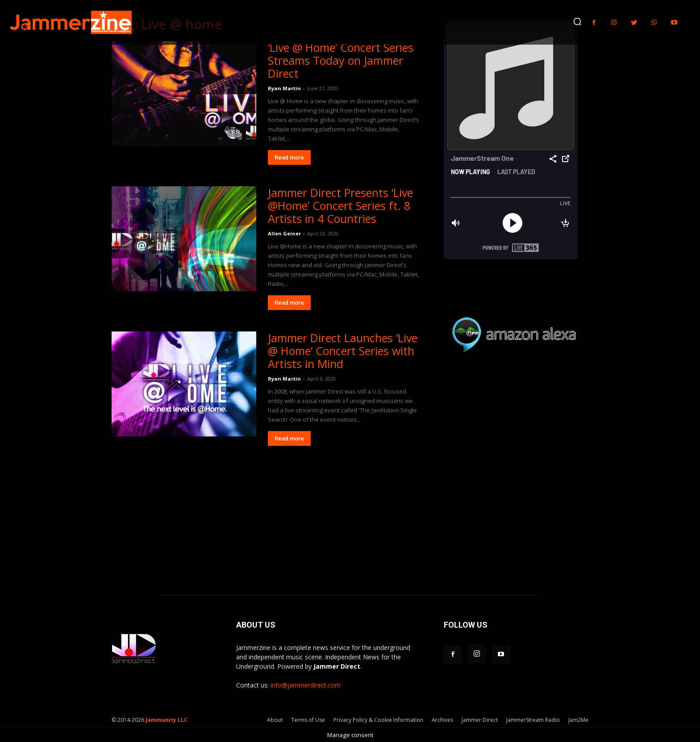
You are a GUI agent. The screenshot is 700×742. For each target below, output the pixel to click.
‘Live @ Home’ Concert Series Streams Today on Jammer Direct (341, 60)
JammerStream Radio (533, 720)
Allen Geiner (284, 233)
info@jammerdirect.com (306, 685)
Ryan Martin (284, 88)
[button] (577, 21)
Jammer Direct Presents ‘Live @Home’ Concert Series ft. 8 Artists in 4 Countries (340, 205)
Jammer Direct (480, 720)
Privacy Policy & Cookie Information (378, 720)
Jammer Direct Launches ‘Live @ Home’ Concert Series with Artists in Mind (343, 351)
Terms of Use (308, 720)
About (275, 720)
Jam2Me (578, 720)
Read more (289, 157)
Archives (442, 720)
